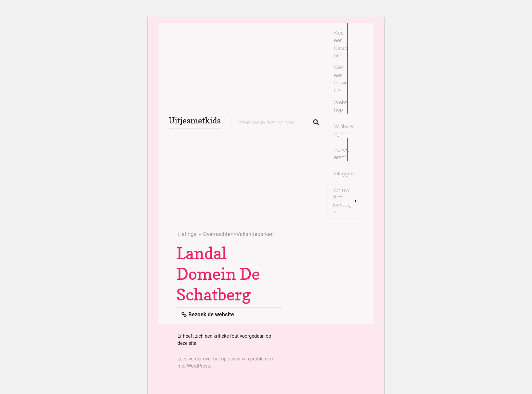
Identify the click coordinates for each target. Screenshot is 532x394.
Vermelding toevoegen (342, 201)
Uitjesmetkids (195, 121)
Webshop (341, 106)
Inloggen (344, 173)
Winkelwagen (344, 130)
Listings (187, 234)
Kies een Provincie (341, 79)
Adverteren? (342, 153)
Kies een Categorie (341, 44)
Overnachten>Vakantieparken (238, 234)
